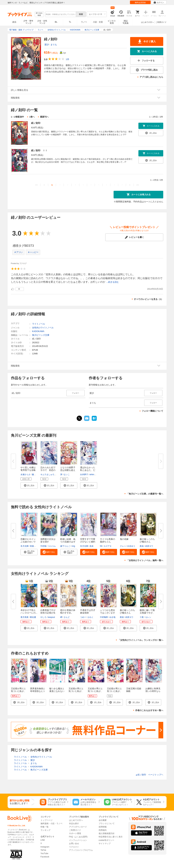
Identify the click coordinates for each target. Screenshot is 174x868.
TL (70, 22)
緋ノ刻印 (36, 123)
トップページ (47, 820)
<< (36, 185)
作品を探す (74, 824)
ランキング (46, 830)
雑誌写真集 (126, 22)
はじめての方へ (147, 22)
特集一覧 (45, 827)
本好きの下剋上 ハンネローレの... (29, 611)
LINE (43, 840)
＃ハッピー (33, 252)
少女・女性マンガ (42, 22)
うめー (83, 617)
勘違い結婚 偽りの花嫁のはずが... (68, 542)
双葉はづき (35, 546)
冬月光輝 (25, 546)
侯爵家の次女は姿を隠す (48, 540)
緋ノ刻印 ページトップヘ (149, 775)
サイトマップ (105, 844)
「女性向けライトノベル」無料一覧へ (145, 560)
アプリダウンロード (78, 827)
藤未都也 (36, 475)
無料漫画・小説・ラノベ (51, 824)
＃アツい (18, 252)
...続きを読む (113, 282)
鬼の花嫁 (124, 539)
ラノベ (84, 22)
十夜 (142, 617)
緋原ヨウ (149, 546)
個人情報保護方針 (107, 833)
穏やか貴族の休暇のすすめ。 (68, 611)
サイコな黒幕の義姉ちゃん (108, 540)
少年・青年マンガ (28, 22)
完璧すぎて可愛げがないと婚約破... (88, 542)
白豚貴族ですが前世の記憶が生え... (48, 613)
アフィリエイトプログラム (81, 850)
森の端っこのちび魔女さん (147, 540)
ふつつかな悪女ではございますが (108, 613)
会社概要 (103, 820)
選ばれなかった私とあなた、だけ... (88, 470)
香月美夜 (25, 617)
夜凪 (142, 546)
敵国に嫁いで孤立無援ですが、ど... (147, 613)
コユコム (52, 546)
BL (56, 22)
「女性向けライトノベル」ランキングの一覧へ (141, 640)
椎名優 (33, 617)
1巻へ (32, 117)
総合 (14, 22)
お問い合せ (74, 844)
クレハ (123, 546)
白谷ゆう (131, 546)
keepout (51, 617)
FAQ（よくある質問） (79, 837)
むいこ (67, 475)
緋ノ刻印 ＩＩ (39, 150)
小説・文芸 (98, 22)
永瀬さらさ (25, 475)
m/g (73, 546)
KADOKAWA (38, 331)
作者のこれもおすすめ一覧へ (149, 710)
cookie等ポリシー (107, 840)
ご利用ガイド (161, 22)
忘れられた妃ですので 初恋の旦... (48, 470)
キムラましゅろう (48, 475)
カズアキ (108, 546)
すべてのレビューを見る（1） (149, 299)
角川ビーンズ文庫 (41, 335)
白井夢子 (84, 475)
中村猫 (43, 546)
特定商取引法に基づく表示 (111, 837)
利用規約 (103, 830)
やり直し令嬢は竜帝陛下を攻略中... (28, 470)
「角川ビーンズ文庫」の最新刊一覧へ (145, 494)
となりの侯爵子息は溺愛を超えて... (68, 470)
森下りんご (65, 546)
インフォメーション (78, 840)
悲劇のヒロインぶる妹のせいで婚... (28, 542)
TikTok (43, 850)
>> (137, 185)
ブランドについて (107, 824)
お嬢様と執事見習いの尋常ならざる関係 (153, 691)
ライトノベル (39, 324)
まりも (54, 45)
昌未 (92, 546)
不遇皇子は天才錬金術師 (88, 611)
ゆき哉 (112, 617)
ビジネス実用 (112, 22)
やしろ (43, 617)
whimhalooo (95, 475)
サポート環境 (75, 833)
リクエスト (74, 847)
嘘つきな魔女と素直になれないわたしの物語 (57, 691)
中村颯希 (104, 617)
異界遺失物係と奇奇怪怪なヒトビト (38, 691)
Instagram (45, 847)
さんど (67, 617)
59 (101, 546)
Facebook (45, 857)
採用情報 (103, 827)
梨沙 (47, 45)
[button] (29, 485)
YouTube (44, 853)
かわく (91, 617)
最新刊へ (44, 117)
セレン (148, 617)
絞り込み (39, 14)
